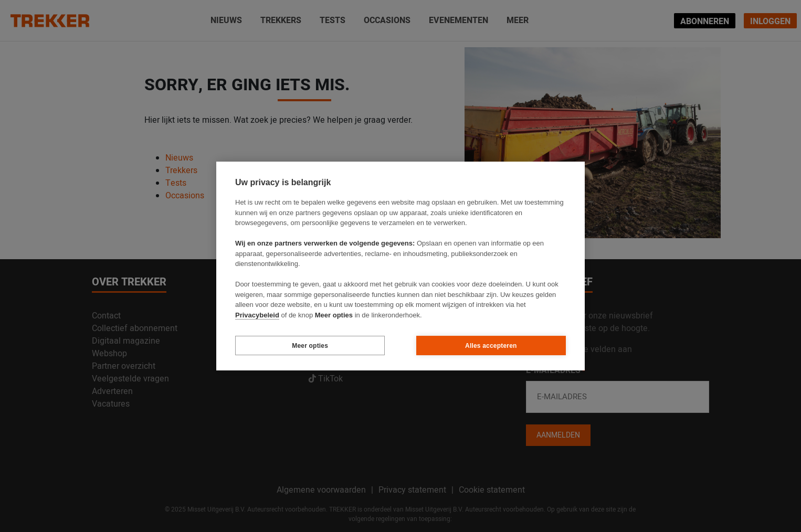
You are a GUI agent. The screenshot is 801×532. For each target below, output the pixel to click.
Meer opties (310, 346)
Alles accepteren (491, 346)
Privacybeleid (257, 315)
